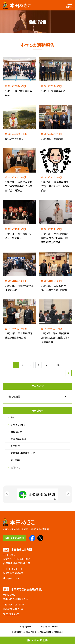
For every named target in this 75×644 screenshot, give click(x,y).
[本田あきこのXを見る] (40, 538)
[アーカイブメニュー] (37, 396)
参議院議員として (17, 439)
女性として (14, 446)
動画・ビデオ (15, 432)
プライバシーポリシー (47, 627)
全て (11, 417)
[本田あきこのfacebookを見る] (32, 538)
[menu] (70, 5)
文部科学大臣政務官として (21, 453)
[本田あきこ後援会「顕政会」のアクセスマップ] (11, 614)
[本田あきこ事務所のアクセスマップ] (11, 578)
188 (58, 365)
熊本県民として (16, 460)
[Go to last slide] (7, 494)
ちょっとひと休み (16, 425)
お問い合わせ (24, 627)
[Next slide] (68, 494)
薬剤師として (15, 467)
